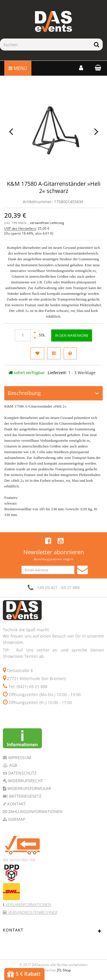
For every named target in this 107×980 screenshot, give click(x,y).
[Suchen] (45, 45)
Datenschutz (22, 773)
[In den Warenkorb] (72, 335)
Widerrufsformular (29, 788)
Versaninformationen (28, 905)
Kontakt (16, 804)
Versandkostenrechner (32, 912)
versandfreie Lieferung (47, 223)
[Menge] (23, 335)
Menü (18, 68)
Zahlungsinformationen (35, 811)
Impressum (19, 758)
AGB (13, 765)
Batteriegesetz (25, 796)
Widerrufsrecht (25, 781)
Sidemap (16, 819)
